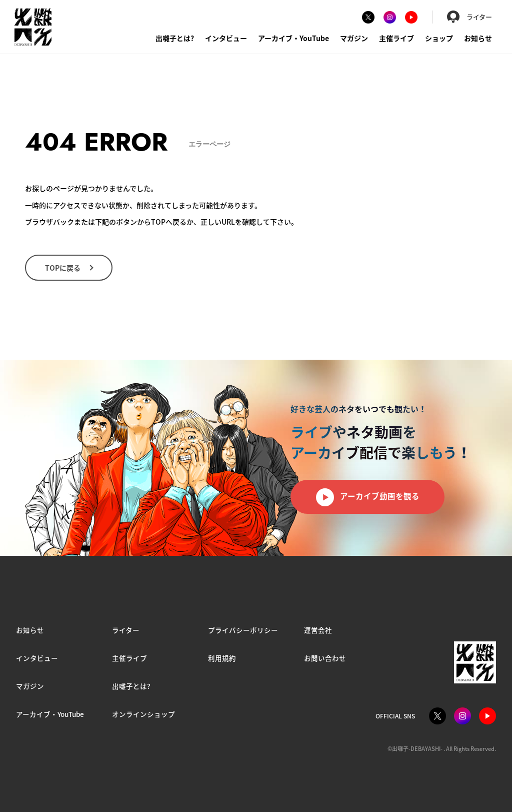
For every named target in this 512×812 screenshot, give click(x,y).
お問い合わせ (325, 658)
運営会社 (318, 630)
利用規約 (222, 658)
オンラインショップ (143, 714)
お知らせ (478, 38)
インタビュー (226, 38)
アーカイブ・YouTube (293, 38)
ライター (469, 17)
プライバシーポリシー (243, 630)
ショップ (439, 38)
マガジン (354, 38)
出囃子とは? (175, 38)
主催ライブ (396, 38)
